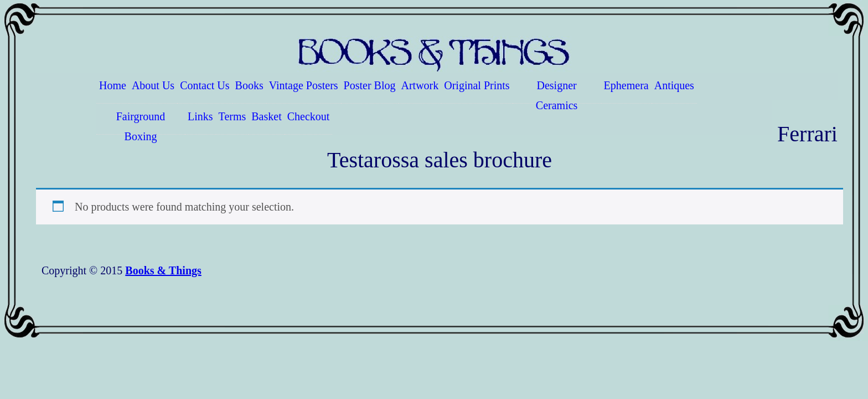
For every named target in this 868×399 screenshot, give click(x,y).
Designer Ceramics (557, 91)
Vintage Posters (304, 85)
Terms (232, 116)
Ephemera (626, 85)
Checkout (309, 116)
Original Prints (477, 85)
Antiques (674, 85)
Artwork (420, 85)
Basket (266, 116)
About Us (153, 85)
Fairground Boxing (141, 122)
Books (249, 85)
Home (113, 85)
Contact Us (205, 85)
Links (200, 116)
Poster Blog (370, 85)
